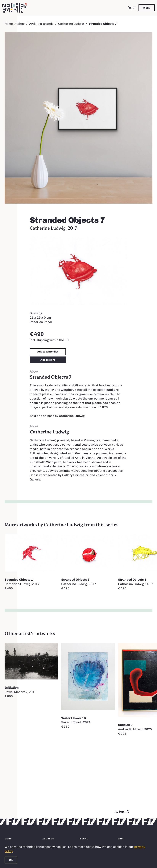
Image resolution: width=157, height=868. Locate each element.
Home (9, 24)
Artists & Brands (41, 24)
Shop (21, 24)
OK (11, 860)
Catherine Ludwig (71, 24)
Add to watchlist (48, 352)
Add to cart (48, 360)
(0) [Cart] (132, 8)
